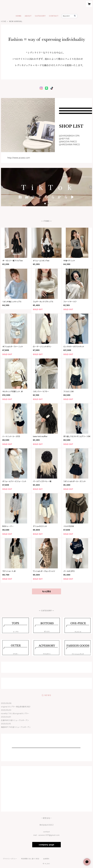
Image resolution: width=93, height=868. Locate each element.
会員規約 (46, 859)
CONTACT (54, 16)
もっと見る (46, 591)
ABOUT (28, 16)
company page (46, 845)
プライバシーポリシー (10, 859)
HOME (19, 16)
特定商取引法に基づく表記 (30, 859)
